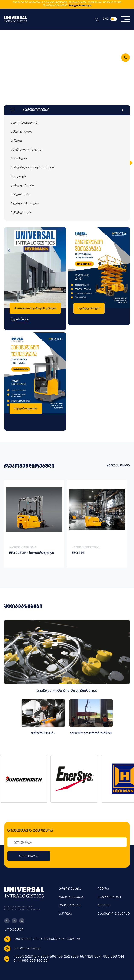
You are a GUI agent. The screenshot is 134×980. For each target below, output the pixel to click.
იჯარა (103, 889)
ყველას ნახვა (118, 466)
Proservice (35, 909)
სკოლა (65, 914)
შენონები (19, 158)
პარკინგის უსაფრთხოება (32, 167)
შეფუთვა (18, 176)
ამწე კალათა (22, 132)
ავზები (16, 141)
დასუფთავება (22, 185)
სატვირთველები (25, 123)
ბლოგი (104, 905)
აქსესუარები (21, 212)
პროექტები (70, 905)
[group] (34, 524)
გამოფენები (109, 897)
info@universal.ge (80, 6)
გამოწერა (29, 856)
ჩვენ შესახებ (71, 897)
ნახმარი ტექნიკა (114, 914)
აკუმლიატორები (25, 203)
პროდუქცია (70, 889)
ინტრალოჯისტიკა (26, 149)
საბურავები (20, 194)
